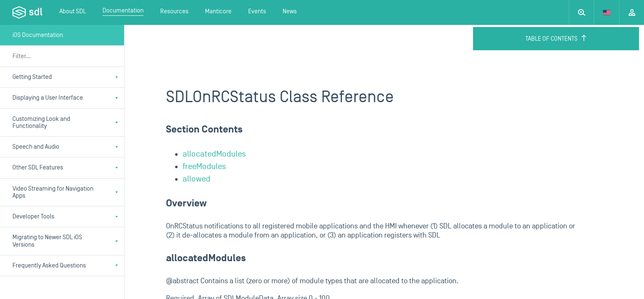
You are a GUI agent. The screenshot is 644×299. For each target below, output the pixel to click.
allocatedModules (214, 154)
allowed (196, 179)
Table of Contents (556, 39)
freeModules (204, 167)
